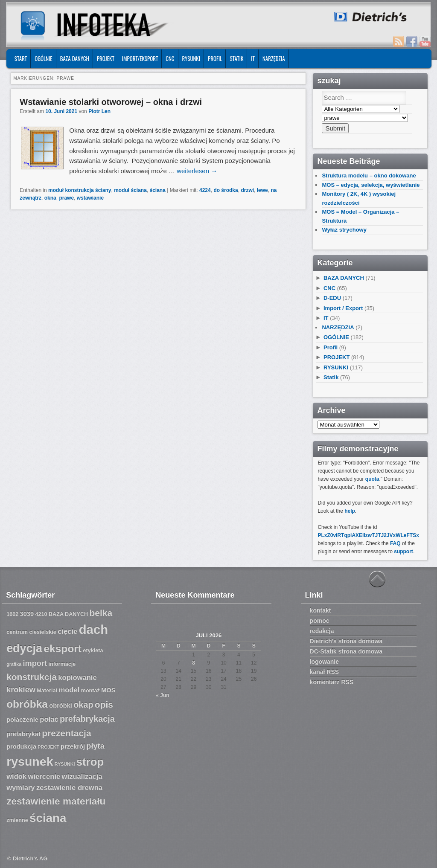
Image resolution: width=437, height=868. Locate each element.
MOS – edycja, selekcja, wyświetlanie (371, 185)
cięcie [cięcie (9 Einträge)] (67, 631)
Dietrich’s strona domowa (346, 641)
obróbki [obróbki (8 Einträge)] (61, 705)
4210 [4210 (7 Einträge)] (41, 614)
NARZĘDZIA (274, 58)
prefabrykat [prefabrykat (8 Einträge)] (23, 734)
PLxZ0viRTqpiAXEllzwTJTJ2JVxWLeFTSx (368, 535)
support (403, 552)
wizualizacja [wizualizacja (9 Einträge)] (82, 777)
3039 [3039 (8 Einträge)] (27, 614)
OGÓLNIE (44, 58)
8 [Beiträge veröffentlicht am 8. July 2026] (194, 663)
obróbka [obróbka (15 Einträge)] (27, 704)
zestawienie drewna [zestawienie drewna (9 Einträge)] (69, 788)
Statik (236, 58)
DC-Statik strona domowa (346, 651)
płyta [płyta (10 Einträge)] (95, 746)
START (21, 58)
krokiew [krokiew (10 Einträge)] (21, 690)
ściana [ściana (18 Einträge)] (48, 818)
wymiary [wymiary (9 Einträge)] (20, 788)
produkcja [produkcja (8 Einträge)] (21, 746)
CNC (170, 58)
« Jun (162, 695)
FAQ (395, 543)
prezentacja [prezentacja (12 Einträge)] (66, 733)
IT (253, 58)
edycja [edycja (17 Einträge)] (24, 648)
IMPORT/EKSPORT (140, 58)
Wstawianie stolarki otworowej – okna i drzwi (111, 102)
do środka (226, 190)
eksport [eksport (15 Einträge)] (63, 649)
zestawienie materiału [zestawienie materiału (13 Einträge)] (56, 801)
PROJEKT (106, 58)
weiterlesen (197, 171)
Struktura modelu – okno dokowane (369, 176)
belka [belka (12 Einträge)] (101, 613)
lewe (262, 190)
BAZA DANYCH (75, 58)
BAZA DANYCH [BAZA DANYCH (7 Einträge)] (68, 614)
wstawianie (90, 198)
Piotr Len (99, 111)
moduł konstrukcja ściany (80, 190)
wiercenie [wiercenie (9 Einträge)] (44, 777)
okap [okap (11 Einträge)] (83, 705)
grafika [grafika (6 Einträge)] (14, 664)
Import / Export (343, 308)
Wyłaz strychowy (344, 230)
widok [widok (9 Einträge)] (16, 777)
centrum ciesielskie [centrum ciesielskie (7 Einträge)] (31, 632)
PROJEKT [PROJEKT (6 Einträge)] (48, 747)
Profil (215, 58)
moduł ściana (130, 190)
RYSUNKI (191, 58)
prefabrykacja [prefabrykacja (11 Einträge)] (87, 719)
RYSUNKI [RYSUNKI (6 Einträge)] (65, 764)
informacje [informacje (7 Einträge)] (62, 664)
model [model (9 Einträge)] (69, 690)
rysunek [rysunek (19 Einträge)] (30, 761)
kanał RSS (324, 672)
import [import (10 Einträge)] (35, 663)
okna (50, 198)
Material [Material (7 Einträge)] (47, 691)
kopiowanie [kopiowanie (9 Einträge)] (77, 678)
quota (372, 479)
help (350, 511)
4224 (205, 190)
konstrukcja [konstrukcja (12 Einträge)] (32, 677)
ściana (158, 190)
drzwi (247, 190)
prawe (66, 198)
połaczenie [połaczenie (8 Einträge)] (22, 720)
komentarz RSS (332, 682)
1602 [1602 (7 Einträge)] (12, 614)
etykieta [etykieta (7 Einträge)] (93, 650)
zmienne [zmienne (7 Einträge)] (17, 820)
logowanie (324, 662)
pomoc (320, 621)
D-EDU (332, 298)
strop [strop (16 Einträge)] (90, 762)
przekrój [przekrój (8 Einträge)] (73, 746)
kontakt (320, 610)
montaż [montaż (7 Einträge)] (90, 691)
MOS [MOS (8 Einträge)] (108, 690)
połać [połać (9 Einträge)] (49, 719)
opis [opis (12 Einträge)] (104, 704)
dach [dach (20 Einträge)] (93, 629)
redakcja (322, 631)
